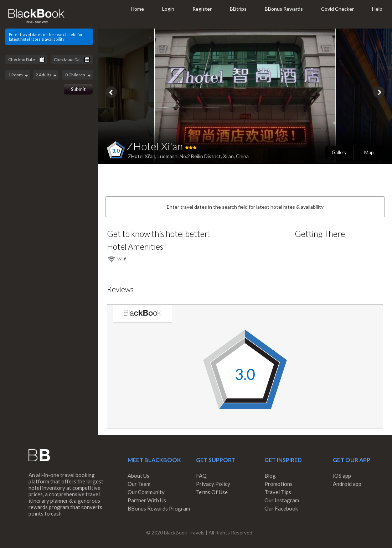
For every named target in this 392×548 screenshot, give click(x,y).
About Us (138, 476)
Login (168, 9)
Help (377, 9)
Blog (270, 476)
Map (369, 152)
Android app (347, 484)
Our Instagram (282, 500)
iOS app (342, 476)
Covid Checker (337, 9)
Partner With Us (147, 500)
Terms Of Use (212, 492)
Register (202, 9)
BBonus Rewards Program (159, 508)
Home (137, 9)
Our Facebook (281, 508)
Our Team (139, 484)
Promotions (278, 484)
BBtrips (238, 9)
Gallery (339, 152)
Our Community (146, 492)
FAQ (201, 476)
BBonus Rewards (284, 9)
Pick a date (42, 60)
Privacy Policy (213, 484)
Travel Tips (278, 492)
